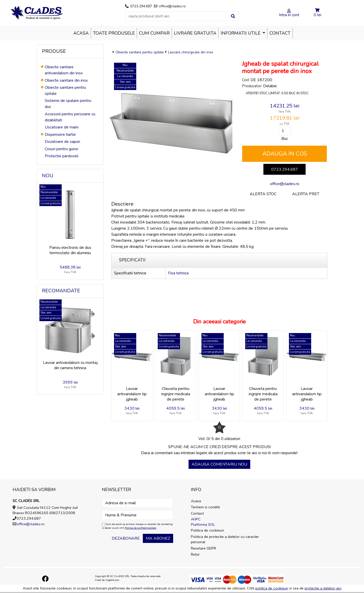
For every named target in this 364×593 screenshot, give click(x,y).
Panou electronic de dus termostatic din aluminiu (70, 250)
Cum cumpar (154, 33)
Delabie (270, 86)
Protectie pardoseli (62, 156)
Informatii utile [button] (241, 33)
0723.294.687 (285, 169)
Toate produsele (114, 33)
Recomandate (61, 291)
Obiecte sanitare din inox (66, 80)
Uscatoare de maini (62, 127)
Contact (280, 33)
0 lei (317, 15)
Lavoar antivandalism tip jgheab (132, 394)
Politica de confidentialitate (141, 528)
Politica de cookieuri (207, 530)
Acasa (81, 33)
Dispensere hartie (60, 135)
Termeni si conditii (205, 507)
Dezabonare (126, 538)
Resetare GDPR (203, 548)
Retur (195, 554)
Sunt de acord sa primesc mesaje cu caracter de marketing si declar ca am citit (137, 526)
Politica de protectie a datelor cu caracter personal (225, 539)
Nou (48, 176)
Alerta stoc (263, 194)
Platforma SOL (203, 524)
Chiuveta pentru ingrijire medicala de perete (176, 394)
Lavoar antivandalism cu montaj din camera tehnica (70, 365)
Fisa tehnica (178, 273)
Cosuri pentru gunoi (61, 149)
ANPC (196, 519)
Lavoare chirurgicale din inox (191, 52)
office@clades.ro (285, 184)
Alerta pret (306, 194)
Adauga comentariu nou (219, 464)
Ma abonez (158, 538)
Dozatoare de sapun (62, 142)
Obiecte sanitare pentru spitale (140, 52)
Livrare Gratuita (195, 33)
